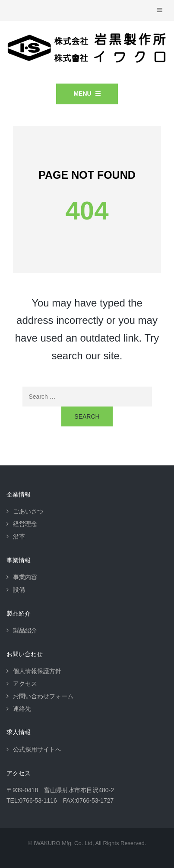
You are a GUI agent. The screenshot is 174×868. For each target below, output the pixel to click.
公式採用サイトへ (37, 749)
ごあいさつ (28, 511)
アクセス (25, 684)
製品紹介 (25, 630)
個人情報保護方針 (37, 671)
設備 (19, 590)
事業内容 (25, 577)
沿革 (19, 536)
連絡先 (22, 709)
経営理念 (25, 524)
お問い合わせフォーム (43, 696)
